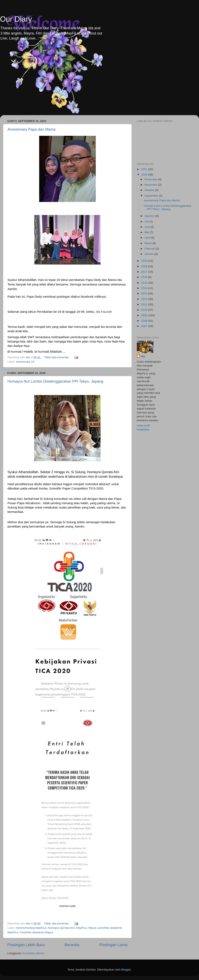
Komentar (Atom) (33, 953)
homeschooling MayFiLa (31, 928)
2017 (145, 272)
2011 (145, 304)
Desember (151, 179)
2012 (145, 299)
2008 (145, 321)
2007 (145, 326)
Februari (150, 249)
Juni (147, 227)
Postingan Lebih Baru (26, 945)
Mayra (92, 928)
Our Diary (16, 19)
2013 (145, 293)
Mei (147, 232)
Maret (148, 243)
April (148, 238)
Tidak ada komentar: (57, 357)
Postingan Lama (113, 945)
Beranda (72, 945)
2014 (145, 288)
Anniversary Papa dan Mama (32, 129)
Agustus (150, 216)
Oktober (150, 190)
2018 (145, 266)
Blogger (126, 970)
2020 (145, 175)
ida (143, 356)
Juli (147, 221)
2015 (145, 283)
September (152, 196)
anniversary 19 (25, 362)
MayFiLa (82, 928)
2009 (145, 315)
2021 (145, 169)
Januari (149, 254)
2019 (145, 261)
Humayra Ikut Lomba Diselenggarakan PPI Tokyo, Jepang (55, 381)
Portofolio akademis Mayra (36, 932)
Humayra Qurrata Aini (61, 928)
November (151, 185)
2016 (145, 277)
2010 (145, 310)
